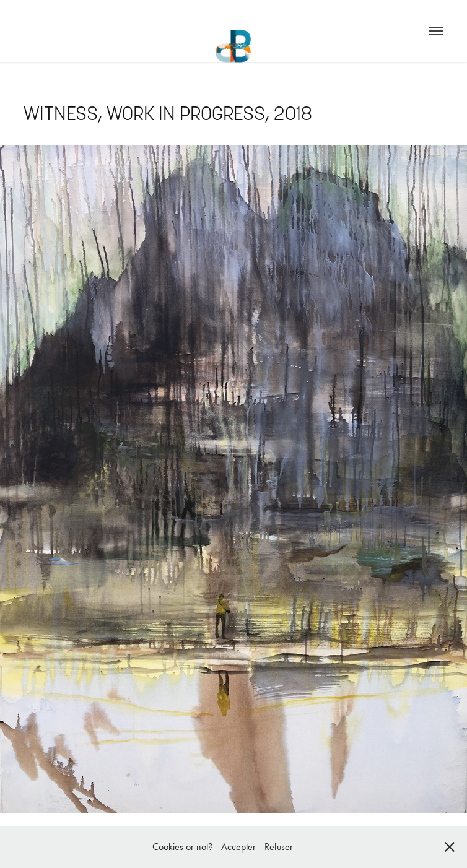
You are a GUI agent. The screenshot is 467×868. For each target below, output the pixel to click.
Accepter (238, 847)
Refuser (279, 847)
